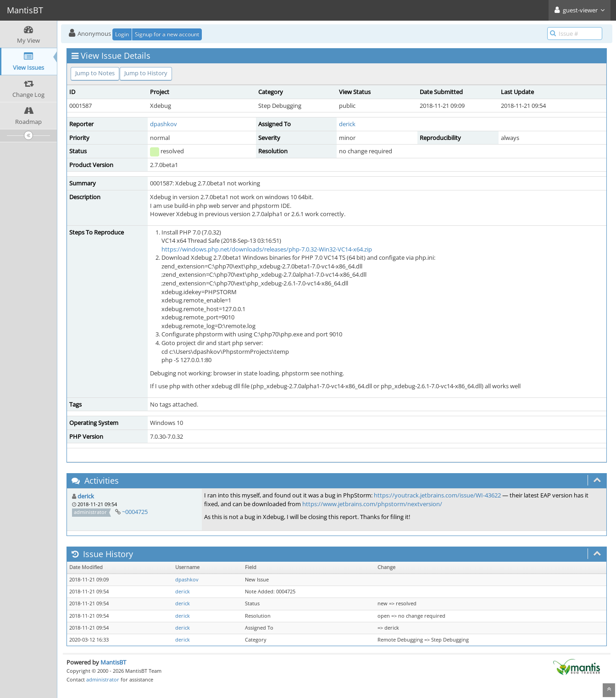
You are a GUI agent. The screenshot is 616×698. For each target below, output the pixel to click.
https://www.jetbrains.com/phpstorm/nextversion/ (372, 504)
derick (347, 124)
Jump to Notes (95, 73)
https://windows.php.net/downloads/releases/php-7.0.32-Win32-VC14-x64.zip (267, 249)
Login (122, 34)
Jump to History (146, 73)
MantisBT (113, 662)
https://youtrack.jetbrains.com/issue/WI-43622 (437, 495)
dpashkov (164, 124)
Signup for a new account (167, 34)
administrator (103, 679)
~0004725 (135, 512)
